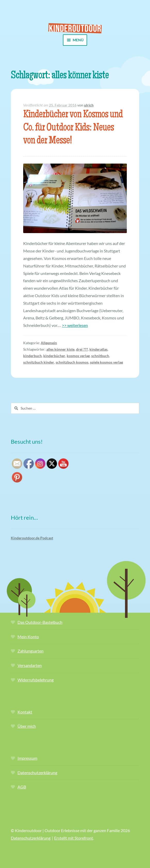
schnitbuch (100, 356)
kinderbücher (54, 356)
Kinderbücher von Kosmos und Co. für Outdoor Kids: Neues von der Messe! (73, 128)
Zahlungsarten (31, 651)
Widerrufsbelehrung (36, 680)
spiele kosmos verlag (106, 362)
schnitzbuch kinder (39, 362)
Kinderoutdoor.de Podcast (32, 538)
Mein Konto (28, 637)
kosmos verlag (78, 356)
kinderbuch (32, 356)
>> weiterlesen (75, 325)
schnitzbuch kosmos (72, 362)
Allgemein (49, 343)
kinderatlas (98, 349)
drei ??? (82, 349)
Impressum (27, 758)
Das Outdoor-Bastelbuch (40, 622)
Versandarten (30, 665)
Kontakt (25, 712)
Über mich (27, 726)
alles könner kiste (60, 349)
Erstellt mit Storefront (74, 838)
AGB (22, 787)
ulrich (89, 105)
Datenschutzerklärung (37, 773)
